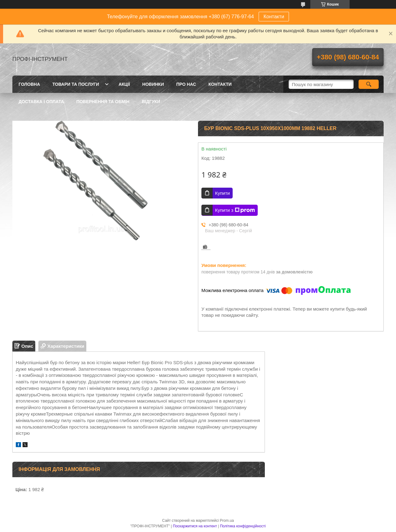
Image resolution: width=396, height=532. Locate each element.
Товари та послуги (76, 84)
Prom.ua (227, 521)
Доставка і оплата (41, 102)
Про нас (186, 84)
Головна (29, 84)
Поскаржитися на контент (195, 526)
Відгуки (151, 102)
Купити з (235, 210)
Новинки (153, 84)
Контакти (274, 17)
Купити (222, 193)
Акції (124, 84)
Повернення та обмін (103, 102)
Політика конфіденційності (243, 526)
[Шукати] (369, 84)
